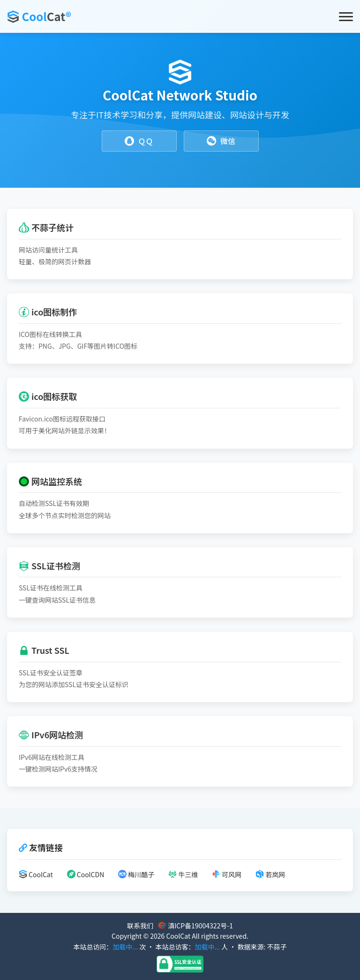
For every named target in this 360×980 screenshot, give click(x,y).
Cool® (46, 16)
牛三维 (183, 874)
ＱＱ (139, 141)
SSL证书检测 (49, 566)
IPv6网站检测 (51, 735)
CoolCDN (86, 874)
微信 (221, 141)
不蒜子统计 (46, 227)
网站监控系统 (50, 481)
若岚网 (270, 874)
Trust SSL (44, 650)
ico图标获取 (48, 396)
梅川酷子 (136, 874)
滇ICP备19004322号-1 (200, 926)
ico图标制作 (48, 312)
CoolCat (36, 874)
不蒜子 (277, 947)
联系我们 (140, 926)
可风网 (227, 874)
